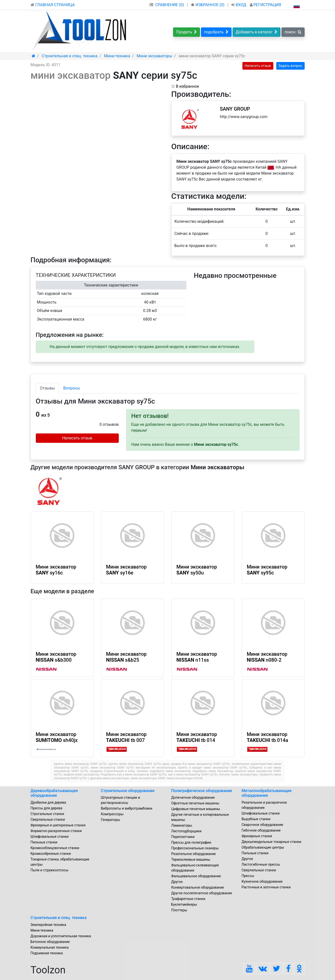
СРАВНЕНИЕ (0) (170, 5)
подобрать (216, 32)
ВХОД (239, 5)
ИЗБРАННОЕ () (208, 5)
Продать (187, 32)
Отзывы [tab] (48, 388)
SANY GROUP (235, 109)
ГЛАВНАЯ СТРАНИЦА (53, 5)
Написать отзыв (258, 66)
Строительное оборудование (128, 791)
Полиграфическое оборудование (202, 791)
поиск (293, 32)
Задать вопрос (290, 66)
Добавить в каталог (256, 32)
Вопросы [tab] (71, 388)
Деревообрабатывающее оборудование (54, 793)
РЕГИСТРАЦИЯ (266, 5)
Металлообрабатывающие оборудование (267, 793)
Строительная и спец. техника (59, 918)
